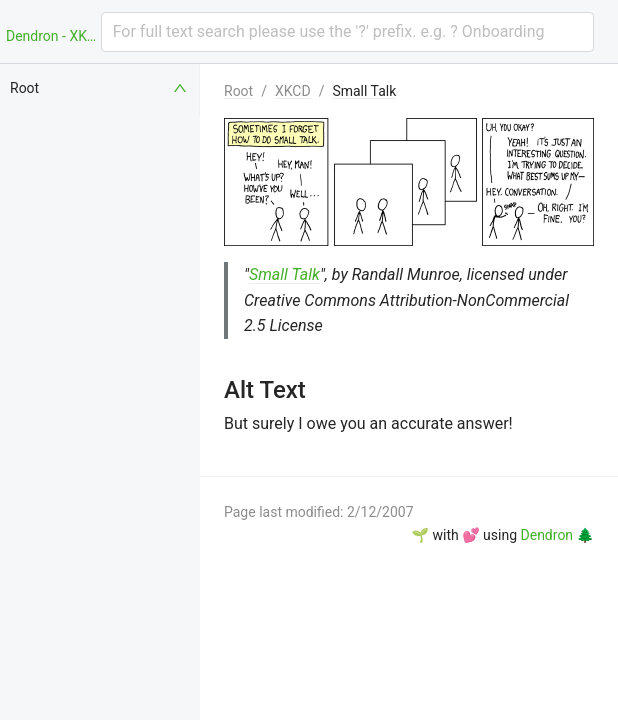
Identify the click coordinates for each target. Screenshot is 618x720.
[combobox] (347, 32)
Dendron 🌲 (557, 535)
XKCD (293, 91)
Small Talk (364, 91)
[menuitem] (100, 88)
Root (238, 91)
